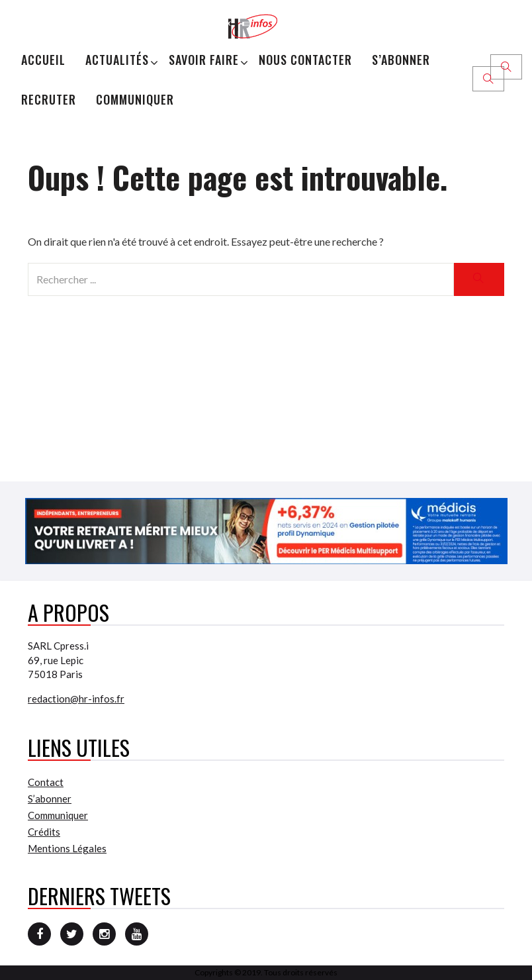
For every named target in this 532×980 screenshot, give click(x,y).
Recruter (49, 99)
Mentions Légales (67, 848)
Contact (46, 782)
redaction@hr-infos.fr (76, 699)
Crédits (44, 832)
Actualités (117, 60)
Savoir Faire (204, 60)
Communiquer (135, 99)
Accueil (43, 60)
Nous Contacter (305, 60)
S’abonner (401, 60)
